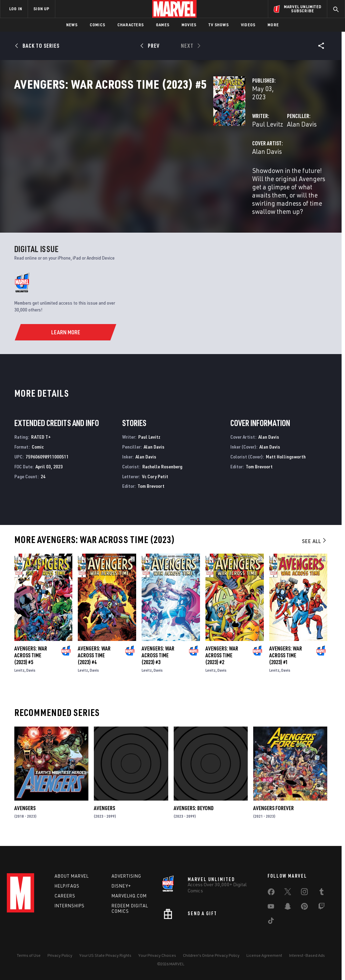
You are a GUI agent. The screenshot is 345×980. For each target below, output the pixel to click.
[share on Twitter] (288, 893)
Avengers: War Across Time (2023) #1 (286, 658)
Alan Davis (232, 146)
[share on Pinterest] (304, 908)
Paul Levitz (128, 146)
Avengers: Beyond (194, 810)
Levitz (19, 672)
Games (163, 25)
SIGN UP (41, 9)
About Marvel (72, 876)
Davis (31, 672)
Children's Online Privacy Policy (211, 955)
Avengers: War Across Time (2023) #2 (222, 658)
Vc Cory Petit (155, 478)
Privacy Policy (60, 955)
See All (315, 543)
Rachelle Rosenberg (162, 469)
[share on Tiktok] (271, 922)
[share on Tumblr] (321, 893)
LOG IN (16, 9)
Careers (65, 896)
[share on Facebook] (271, 893)
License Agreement (264, 955)
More (273, 25)
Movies (189, 25)
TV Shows (219, 25)
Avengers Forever (274, 810)
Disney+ (121, 886)
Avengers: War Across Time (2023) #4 (94, 658)
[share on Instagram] (304, 893)
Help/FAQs (67, 886)
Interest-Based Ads (307, 955)
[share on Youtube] (271, 908)
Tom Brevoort (151, 488)
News (72, 25)
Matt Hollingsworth (286, 459)
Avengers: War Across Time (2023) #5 (31, 658)
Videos (248, 25)
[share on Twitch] (321, 908)
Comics (97, 25)
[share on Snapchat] (288, 908)
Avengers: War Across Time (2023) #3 (158, 658)
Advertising (126, 876)
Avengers (25, 810)
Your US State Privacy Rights (105, 955)
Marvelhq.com (129, 896)
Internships (70, 906)
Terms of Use (29, 955)
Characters (131, 25)
